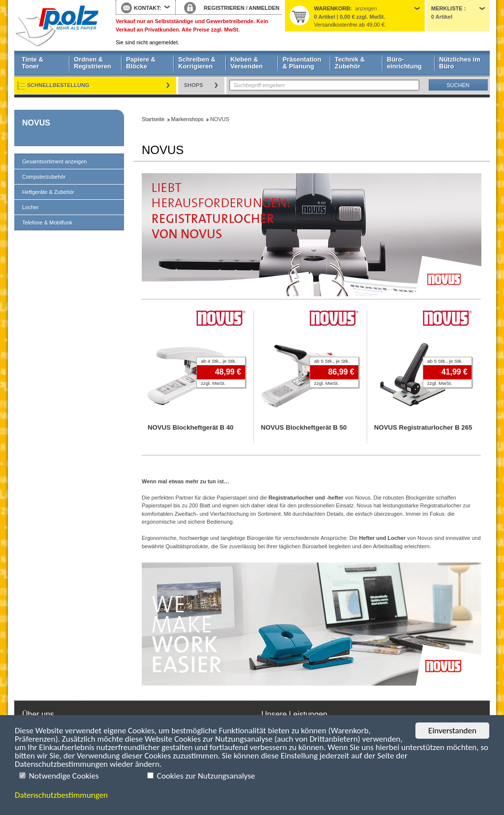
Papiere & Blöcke (141, 63)
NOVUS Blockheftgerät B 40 (190, 427)
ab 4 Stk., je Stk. (219, 361)
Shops (194, 85)
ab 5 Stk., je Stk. (332, 361)
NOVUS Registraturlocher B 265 (423, 427)
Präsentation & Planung (302, 63)
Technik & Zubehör (350, 63)
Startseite (58, 26)
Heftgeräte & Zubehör (48, 192)
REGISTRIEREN (224, 8)
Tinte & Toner (32, 63)
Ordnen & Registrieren (93, 63)
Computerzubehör (44, 177)
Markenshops (188, 119)
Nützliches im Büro (460, 63)
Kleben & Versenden (247, 63)
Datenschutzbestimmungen (61, 795)
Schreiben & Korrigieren (197, 63)
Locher (31, 207)
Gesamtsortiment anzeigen (54, 161)
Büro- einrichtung (404, 63)
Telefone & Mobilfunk (47, 222)
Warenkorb (332, 8)
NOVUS (36, 123)
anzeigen (366, 8)
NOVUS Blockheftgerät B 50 (304, 427)
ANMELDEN (264, 8)
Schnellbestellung (58, 85)
